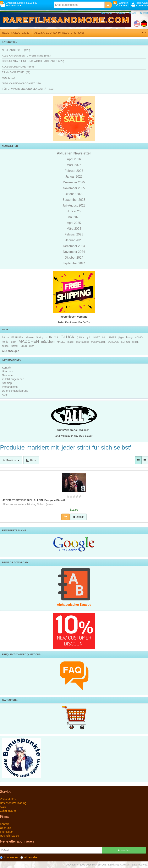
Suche (133, 13)
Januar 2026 (74, 177)
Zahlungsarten (9, 811)
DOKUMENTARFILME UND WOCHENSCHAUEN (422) (33, 61)
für (56, 337)
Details (78, 517)
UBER (24, 346)
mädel (71, 342)
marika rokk (83, 342)
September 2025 (74, 200)
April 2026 (74, 159)
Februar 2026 (74, 171)
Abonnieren (9, 857)
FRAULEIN (17, 337)
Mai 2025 (74, 217)
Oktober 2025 (74, 194)
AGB (5, 395)
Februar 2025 (74, 234)
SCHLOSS (113, 342)
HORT (97, 337)
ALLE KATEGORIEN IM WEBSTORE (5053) (59, 33)
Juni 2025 (74, 211)
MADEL (61, 342)
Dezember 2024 (74, 246)
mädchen (48, 342)
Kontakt (144, 13)
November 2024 (74, 252)
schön (135, 342)
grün (89, 337)
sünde (5, 346)
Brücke (5, 337)
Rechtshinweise (9, 836)
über (31, 346)
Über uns (7, 371)
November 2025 (74, 188)
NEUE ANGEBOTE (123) (16, 33)
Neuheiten (121, 13)
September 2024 (74, 263)
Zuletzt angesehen (13, 379)
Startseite (106, 13)
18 (31, 460)
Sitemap (7, 383)
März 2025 (74, 229)
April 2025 (74, 223)
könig (5, 342)
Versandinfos (10, 387)
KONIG (139, 337)
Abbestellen (29, 857)
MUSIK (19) (8, 78)
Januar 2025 (74, 240)
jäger (121, 337)
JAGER (112, 337)
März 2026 (74, 165)
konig (129, 337)
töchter (15, 346)
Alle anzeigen (11, 351)
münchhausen (98, 342)
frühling (40, 337)
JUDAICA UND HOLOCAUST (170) (22, 83)
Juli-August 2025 (74, 205)
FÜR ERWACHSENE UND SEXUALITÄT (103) (28, 89)
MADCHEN (29, 341)
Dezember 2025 (74, 182)
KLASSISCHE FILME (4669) (18, 67)
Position (11, 460)
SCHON (125, 342)
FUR (49, 337)
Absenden (124, 850)
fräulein (30, 337)
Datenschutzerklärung (15, 391)
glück (81, 337)
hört (104, 337)
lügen (13, 342)
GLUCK (68, 337)
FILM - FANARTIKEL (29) (16, 72)
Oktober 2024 (74, 258)
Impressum (7, 832)
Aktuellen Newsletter (74, 153)
